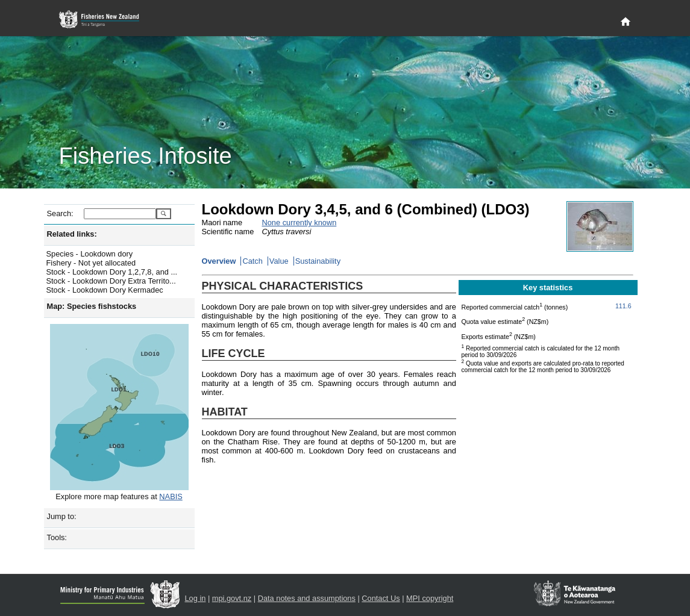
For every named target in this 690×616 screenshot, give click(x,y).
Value (279, 261)
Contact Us (381, 598)
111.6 (623, 306)
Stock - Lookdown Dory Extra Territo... (111, 281)
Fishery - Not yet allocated (91, 263)
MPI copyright (430, 598)
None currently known (300, 222)
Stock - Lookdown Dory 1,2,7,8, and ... (112, 272)
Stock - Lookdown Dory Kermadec (105, 290)
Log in (196, 598)
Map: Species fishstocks (92, 306)
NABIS (171, 496)
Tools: (57, 537)
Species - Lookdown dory (90, 254)
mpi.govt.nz (232, 598)
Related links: (72, 234)
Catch (252, 261)
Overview (219, 261)
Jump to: (62, 516)
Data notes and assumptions (307, 598)
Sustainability (318, 261)
